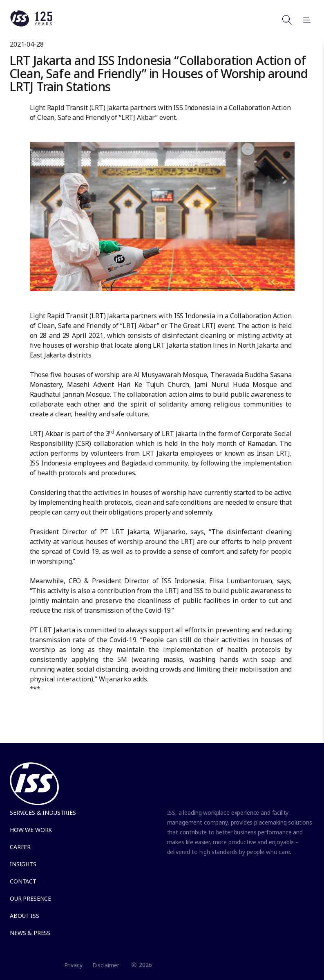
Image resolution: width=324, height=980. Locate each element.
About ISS (25, 916)
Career (20, 847)
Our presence (30, 898)
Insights (23, 864)
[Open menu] (303, 20)
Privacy (73, 965)
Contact (23, 881)
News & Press (30, 933)
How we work (31, 830)
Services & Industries (43, 813)
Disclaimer (106, 965)
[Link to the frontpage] (31, 25)
